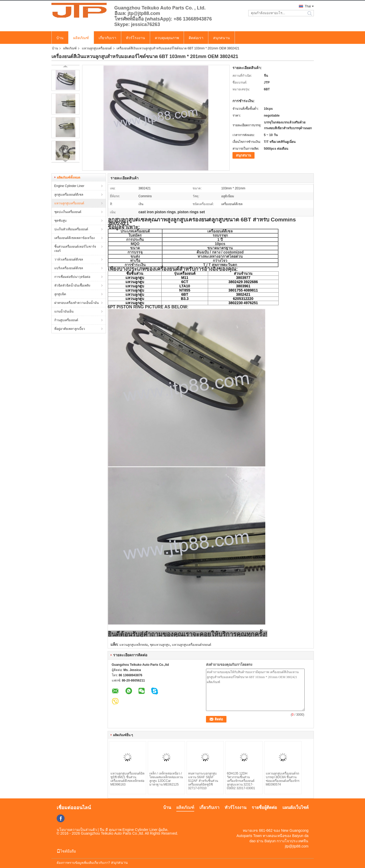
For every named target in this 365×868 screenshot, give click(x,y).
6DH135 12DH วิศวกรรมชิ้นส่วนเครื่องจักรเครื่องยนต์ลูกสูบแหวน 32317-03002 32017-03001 (241, 781)
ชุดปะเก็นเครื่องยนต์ (68, 212)
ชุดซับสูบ (60, 221)
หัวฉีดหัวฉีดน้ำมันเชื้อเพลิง (72, 285)
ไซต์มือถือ (66, 851)
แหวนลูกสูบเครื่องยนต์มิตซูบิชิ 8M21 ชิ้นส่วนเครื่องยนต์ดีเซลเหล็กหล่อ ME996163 (128, 779)
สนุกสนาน (221, 38)
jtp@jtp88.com (297, 846)
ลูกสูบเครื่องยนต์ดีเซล (69, 195)
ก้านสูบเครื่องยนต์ (66, 320)
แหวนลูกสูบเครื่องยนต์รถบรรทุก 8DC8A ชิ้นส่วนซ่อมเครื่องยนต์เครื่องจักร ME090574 (283, 779)
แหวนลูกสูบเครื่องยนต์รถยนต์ (192, 645)
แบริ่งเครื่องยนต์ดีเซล (69, 268)
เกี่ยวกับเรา (107, 38)
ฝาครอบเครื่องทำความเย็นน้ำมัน (76, 303)
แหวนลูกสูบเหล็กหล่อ (134, 645)
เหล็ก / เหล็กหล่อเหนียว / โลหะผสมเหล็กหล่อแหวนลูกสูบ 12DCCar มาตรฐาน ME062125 (166, 779)
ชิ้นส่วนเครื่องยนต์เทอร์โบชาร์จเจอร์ (75, 249)
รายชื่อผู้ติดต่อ (264, 807)
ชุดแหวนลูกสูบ (160, 645)
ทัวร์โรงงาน (136, 38)
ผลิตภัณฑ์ (81, 38)
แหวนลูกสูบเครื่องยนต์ (97, 48)
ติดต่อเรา (196, 38)
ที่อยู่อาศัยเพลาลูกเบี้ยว (70, 329)
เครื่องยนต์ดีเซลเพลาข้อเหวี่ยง (75, 238)
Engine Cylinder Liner (69, 186)
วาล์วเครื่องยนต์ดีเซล (69, 259)
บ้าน (60, 38)
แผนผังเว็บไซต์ (295, 807)
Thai (308, 6)
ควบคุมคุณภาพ (167, 38)
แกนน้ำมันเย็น (64, 311)
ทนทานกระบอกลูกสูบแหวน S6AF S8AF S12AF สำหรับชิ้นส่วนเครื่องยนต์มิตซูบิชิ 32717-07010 (203, 781)
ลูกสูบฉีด (60, 294)
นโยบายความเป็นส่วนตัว (77, 830)
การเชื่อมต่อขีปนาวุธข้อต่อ (72, 277)
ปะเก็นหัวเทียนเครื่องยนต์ (71, 229)
